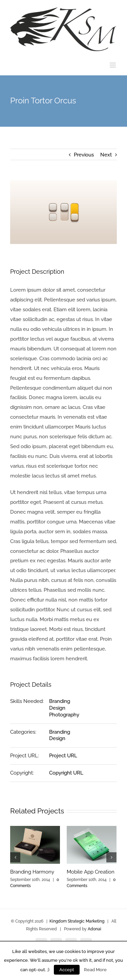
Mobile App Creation (91, 872)
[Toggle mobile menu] (113, 65)
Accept (67, 970)
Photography (64, 715)
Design (57, 708)
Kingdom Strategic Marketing (77, 921)
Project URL (63, 756)
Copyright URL (66, 773)
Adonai (94, 929)
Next (106, 155)
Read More (95, 970)
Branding (60, 701)
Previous (84, 155)
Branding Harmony (32, 872)
